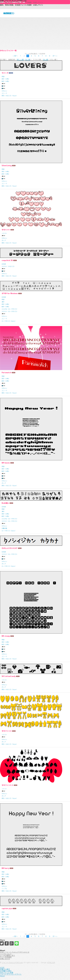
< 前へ (15, 56)
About (2, 976)
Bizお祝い (5, 503)
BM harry (5, 868)
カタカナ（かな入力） (8, 266)
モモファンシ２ (7, 785)
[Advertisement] (35, 34)
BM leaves (6, 463)
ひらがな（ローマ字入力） (10, 309)
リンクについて (6, 954)
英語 (3, 77)
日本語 (4, 264)
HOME (2, 968)
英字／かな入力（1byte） (10, 96)
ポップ (4, 241)
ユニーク (4, 93)
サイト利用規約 (6, 957)
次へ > (55, 56)
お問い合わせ (5, 959)
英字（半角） (6, 79)
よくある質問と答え (7, 955)
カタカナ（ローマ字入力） (10, 311)
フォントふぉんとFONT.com (12, 963)
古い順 (28, 60)
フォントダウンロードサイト (11, 974)
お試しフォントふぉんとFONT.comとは (15, 952)
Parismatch (6, 373)
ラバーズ (5, 73)
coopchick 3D (7, 260)
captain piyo (7, 908)
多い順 (46, 60)
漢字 (3, 302)
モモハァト (6, 230)
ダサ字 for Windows (10, 293)
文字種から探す (6, 971)
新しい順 (20, 60)
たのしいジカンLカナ (10, 548)
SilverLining (7, 166)
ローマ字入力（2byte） (9, 321)
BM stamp (6, 636)
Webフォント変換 (7, 973)
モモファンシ (7, 731)
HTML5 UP (51, 963)
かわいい (4, 91)
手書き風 (4, 528)
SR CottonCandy (9, 676)
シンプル (4, 889)
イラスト (4, 233)
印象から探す (5, 969)
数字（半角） (6, 81)
